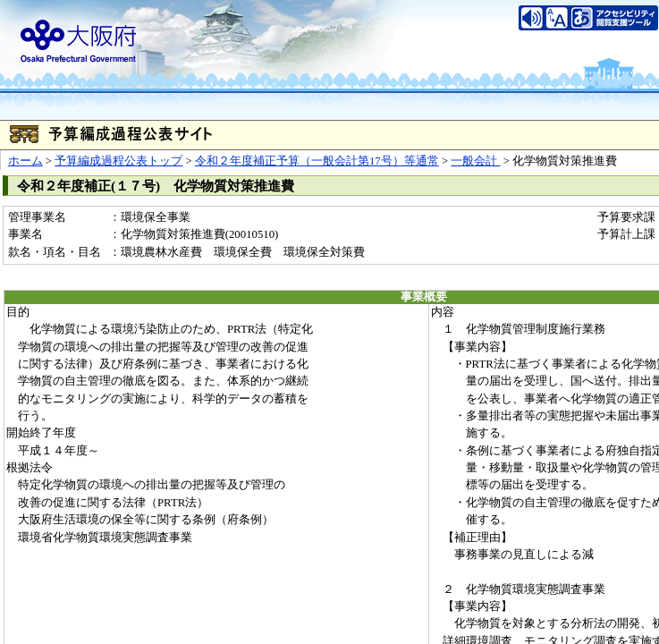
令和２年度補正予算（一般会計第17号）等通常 (317, 161)
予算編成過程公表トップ (118, 161)
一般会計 (475, 161)
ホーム (25, 161)
